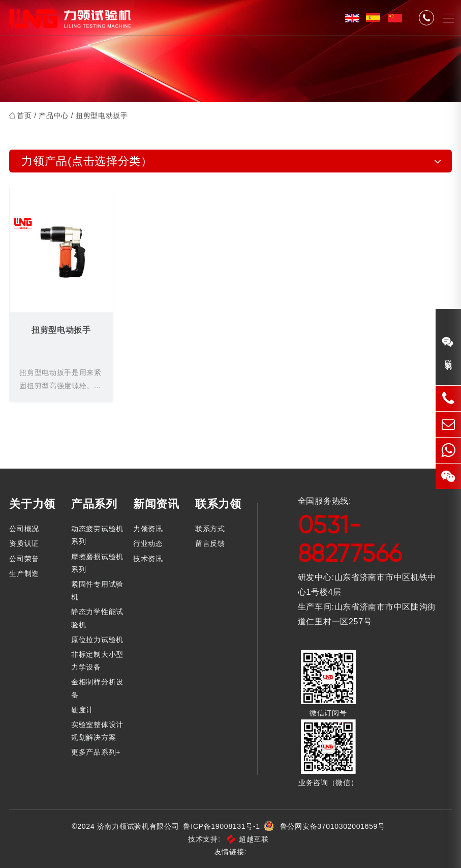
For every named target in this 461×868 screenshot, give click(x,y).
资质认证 (24, 543)
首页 (24, 115)
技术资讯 (148, 559)
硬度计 (82, 710)
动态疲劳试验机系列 (97, 535)
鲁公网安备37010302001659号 (333, 826)
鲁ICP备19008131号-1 (221, 826)
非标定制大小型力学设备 (97, 661)
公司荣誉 (24, 559)
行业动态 (148, 543)
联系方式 (210, 529)
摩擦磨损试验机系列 (97, 563)
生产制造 (24, 573)
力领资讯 (148, 529)
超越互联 (248, 839)
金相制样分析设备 (97, 688)
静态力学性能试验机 (97, 618)
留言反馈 (210, 543)
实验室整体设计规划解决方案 (97, 731)
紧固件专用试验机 (97, 590)
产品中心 (54, 115)
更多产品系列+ (96, 752)
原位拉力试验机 (97, 640)
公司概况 (24, 529)
